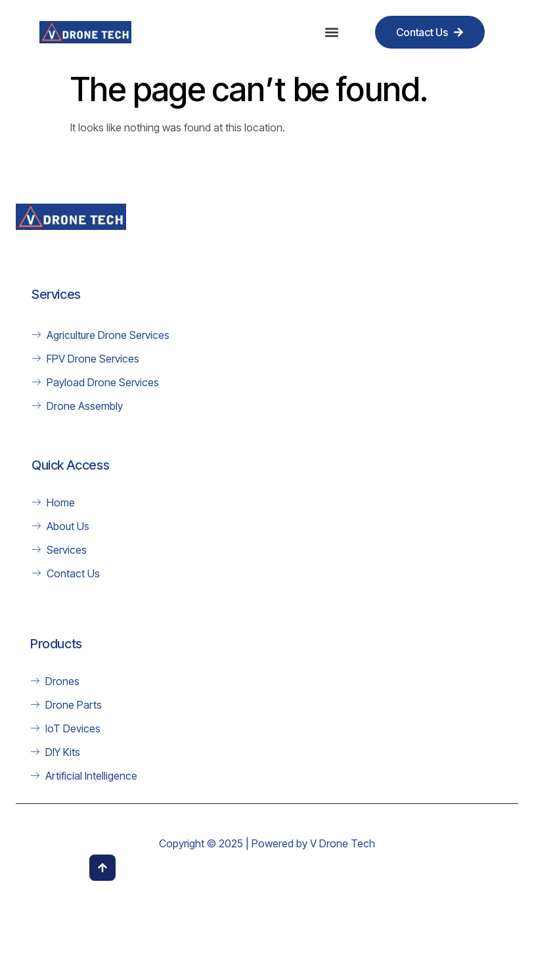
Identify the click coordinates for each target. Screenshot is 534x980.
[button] (332, 33)
